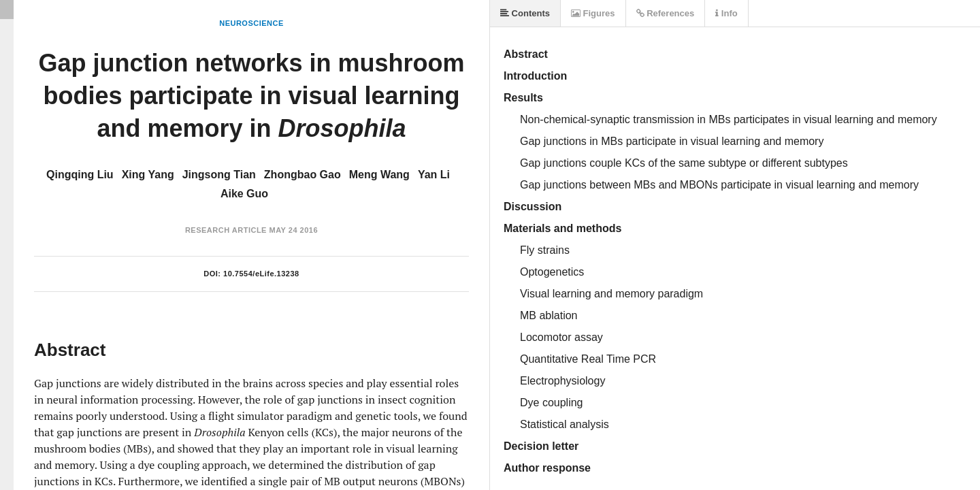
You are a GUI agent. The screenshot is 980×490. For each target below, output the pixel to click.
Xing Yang (148, 175)
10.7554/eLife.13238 (261, 274)
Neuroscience (251, 23)
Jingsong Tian (219, 175)
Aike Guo (244, 194)
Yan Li (434, 175)
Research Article (226, 230)
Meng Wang (379, 175)
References (666, 13)
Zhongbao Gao (303, 175)
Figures (593, 13)
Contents (525, 13)
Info (726, 13)
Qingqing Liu (80, 175)
